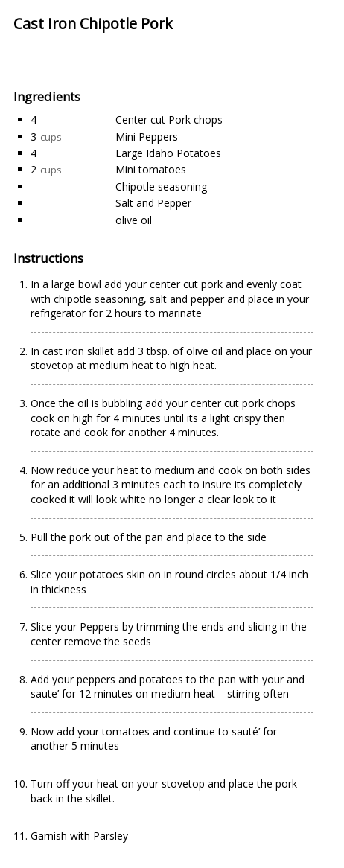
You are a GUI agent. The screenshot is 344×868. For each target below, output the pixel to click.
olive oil (134, 220)
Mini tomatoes (151, 169)
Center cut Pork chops (169, 119)
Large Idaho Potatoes (168, 153)
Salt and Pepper (153, 203)
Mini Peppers (147, 137)
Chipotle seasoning (161, 186)
